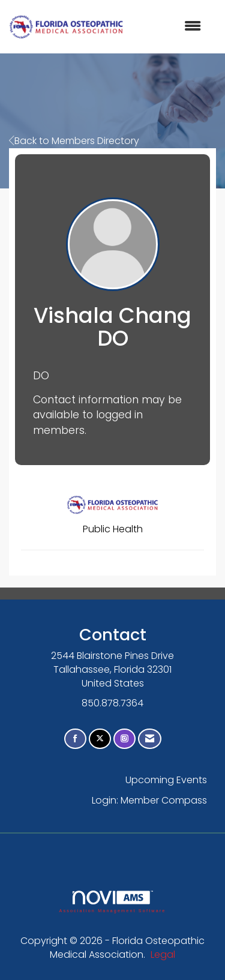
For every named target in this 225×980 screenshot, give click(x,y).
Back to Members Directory (74, 141)
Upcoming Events (166, 780)
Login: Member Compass (149, 800)
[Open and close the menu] (168, 27)
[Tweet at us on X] (100, 739)
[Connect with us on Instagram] (124, 739)
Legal (163, 954)
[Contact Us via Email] (150, 739)
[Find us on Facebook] (75, 739)
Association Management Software (112, 902)
